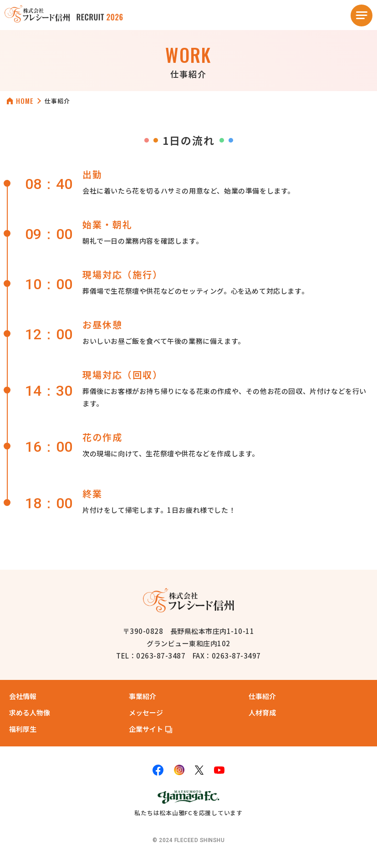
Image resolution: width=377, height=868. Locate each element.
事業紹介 (143, 696)
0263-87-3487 (161, 656)
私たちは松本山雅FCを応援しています (188, 802)
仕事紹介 (262, 696)
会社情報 (23, 696)
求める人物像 (30, 712)
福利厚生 (23, 728)
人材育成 (262, 712)
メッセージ (146, 712)
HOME (25, 101)
